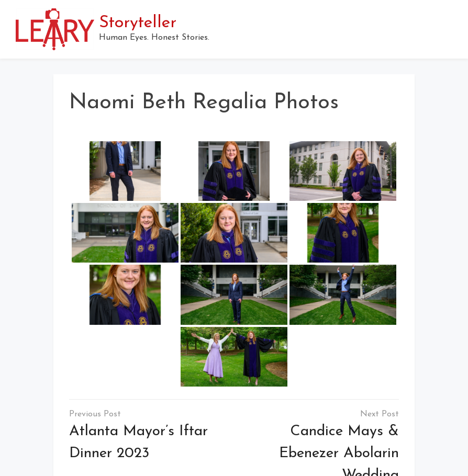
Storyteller (138, 23)
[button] (448, 29)
